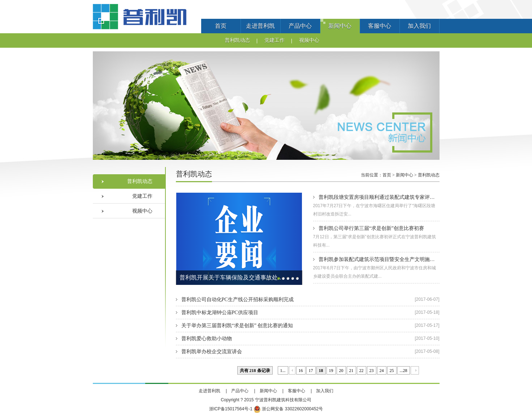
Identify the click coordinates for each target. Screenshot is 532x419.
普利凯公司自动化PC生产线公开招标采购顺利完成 (237, 300)
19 (331, 371)
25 (392, 371)
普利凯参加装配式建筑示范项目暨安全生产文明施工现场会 (384, 259)
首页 (221, 26)
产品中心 (300, 26)
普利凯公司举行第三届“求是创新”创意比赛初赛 (371, 228)
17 (311, 371)
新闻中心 (340, 26)
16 (301, 371)
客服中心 (380, 26)
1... (283, 371)
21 (351, 371)
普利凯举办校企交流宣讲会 (212, 352)
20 (341, 371)
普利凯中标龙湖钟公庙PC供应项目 (220, 313)
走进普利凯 (260, 26)
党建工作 (274, 40)
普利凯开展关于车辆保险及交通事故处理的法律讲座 (234, 277)
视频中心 (309, 40)
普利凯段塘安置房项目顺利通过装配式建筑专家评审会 (379, 197)
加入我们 (419, 26)
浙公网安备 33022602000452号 (288, 409)
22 (362, 371)
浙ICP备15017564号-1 (231, 409)
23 (372, 371)
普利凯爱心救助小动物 (207, 339)
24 (382, 371)
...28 (404, 371)
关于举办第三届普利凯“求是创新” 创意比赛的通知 (237, 326)
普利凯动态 (237, 40)
